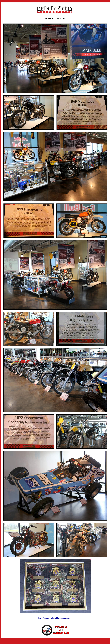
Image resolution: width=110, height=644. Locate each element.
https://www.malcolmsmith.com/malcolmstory (55, 618)
